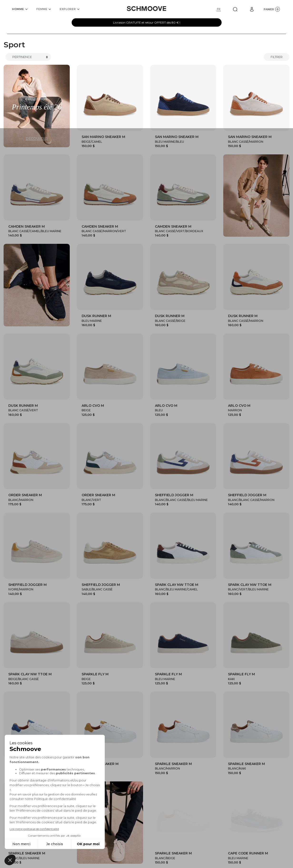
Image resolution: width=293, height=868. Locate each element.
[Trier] (28, 57)
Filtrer (277, 57)
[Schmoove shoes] (146, 9)
